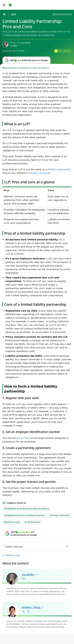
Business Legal (12, 522)
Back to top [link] (13, 555)
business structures (39, 173)
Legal (13, 14)
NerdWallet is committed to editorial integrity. (26, 68)
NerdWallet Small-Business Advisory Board (27, 509)
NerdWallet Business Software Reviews (24, 515)
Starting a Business (60, 515)
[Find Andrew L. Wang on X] (24, 611)
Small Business (32, 522)
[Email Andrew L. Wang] (28, 611)
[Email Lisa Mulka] (24, 579)
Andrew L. (33, 607)
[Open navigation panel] (4, 5)
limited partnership (59, 169)
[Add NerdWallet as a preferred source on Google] (26, 60)
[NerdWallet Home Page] (11, 5)
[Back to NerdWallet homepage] (4, 14)
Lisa (30, 574)
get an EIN (23, 438)
